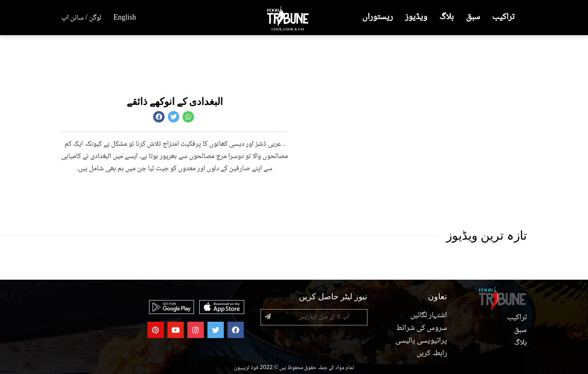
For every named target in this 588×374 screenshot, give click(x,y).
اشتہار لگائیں (428, 316)
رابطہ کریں (431, 354)
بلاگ (447, 17)
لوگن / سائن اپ (81, 18)
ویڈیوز (416, 17)
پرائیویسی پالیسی (421, 341)
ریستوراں (378, 17)
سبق (473, 17)
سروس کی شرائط (421, 328)
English (125, 18)
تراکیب (503, 17)
